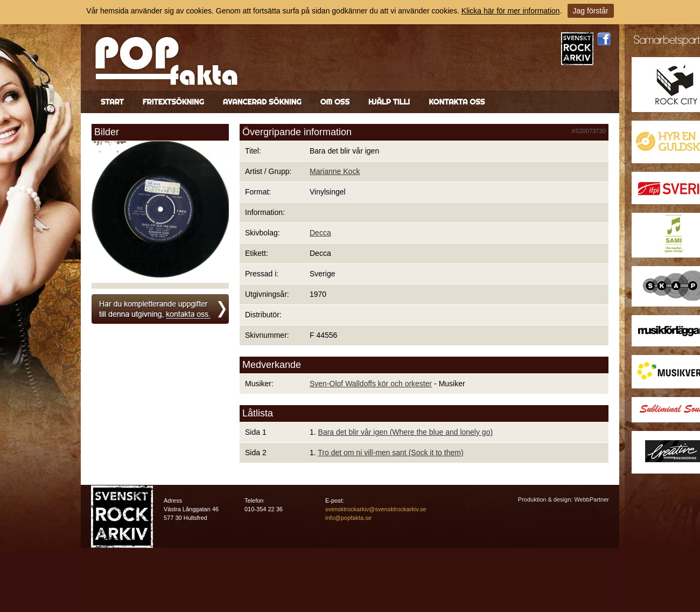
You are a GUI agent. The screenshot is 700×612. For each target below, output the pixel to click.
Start (112, 102)
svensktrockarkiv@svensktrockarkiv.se (376, 509)
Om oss (335, 102)
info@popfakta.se (348, 518)
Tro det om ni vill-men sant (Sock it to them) (390, 453)
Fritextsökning (173, 102)
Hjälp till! (389, 102)
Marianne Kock (335, 171)
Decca (320, 233)
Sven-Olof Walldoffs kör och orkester (371, 384)
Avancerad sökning (262, 102)
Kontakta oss (457, 102)
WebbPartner (591, 499)
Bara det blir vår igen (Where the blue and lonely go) (406, 432)
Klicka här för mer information (511, 11)
